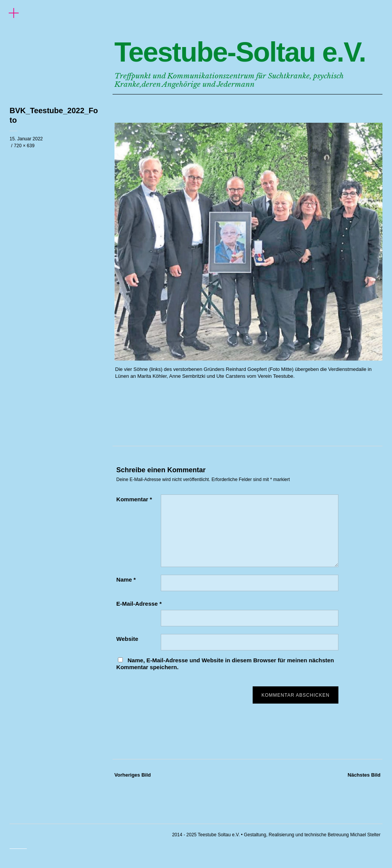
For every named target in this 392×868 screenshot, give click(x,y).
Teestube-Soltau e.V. (240, 52)
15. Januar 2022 (26, 139)
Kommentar (134, 499)
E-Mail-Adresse (139, 604)
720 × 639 (24, 146)
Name (126, 579)
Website (127, 639)
